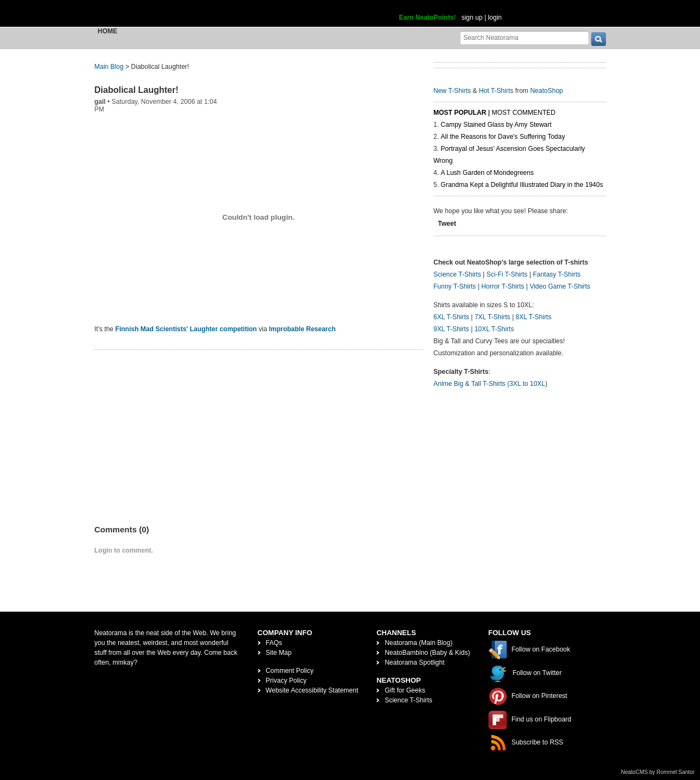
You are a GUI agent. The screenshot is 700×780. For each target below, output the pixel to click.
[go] (599, 39)
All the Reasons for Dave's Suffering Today (503, 137)
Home (108, 31)
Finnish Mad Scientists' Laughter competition (186, 329)
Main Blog (109, 67)
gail (100, 102)
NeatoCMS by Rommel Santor (658, 772)
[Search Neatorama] (524, 37)
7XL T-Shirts (492, 317)
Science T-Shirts (457, 274)
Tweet (447, 224)
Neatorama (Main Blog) (418, 643)
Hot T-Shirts (496, 91)
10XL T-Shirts (494, 329)
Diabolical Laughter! (137, 90)
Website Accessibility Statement (312, 690)
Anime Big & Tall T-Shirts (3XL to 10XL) (491, 384)
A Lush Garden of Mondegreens (487, 173)
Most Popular (460, 113)
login (495, 17)
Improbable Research (302, 329)
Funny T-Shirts (455, 286)
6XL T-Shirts (451, 317)
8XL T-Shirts (533, 317)
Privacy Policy (286, 681)
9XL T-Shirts (451, 329)
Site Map (279, 653)
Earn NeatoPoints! (428, 17)
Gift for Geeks (405, 690)
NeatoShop (546, 91)
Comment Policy (290, 671)
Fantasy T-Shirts (556, 274)
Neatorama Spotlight (414, 662)
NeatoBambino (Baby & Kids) (427, 653)
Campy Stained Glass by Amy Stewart (496, 125)
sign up (472, 17)
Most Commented (523, 113)
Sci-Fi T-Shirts (507, 274)
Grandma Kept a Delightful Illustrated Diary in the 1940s (522, 185)
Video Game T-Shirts (560, 286)
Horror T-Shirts (503, 286)
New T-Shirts (452, 91)
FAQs (274, 643)
